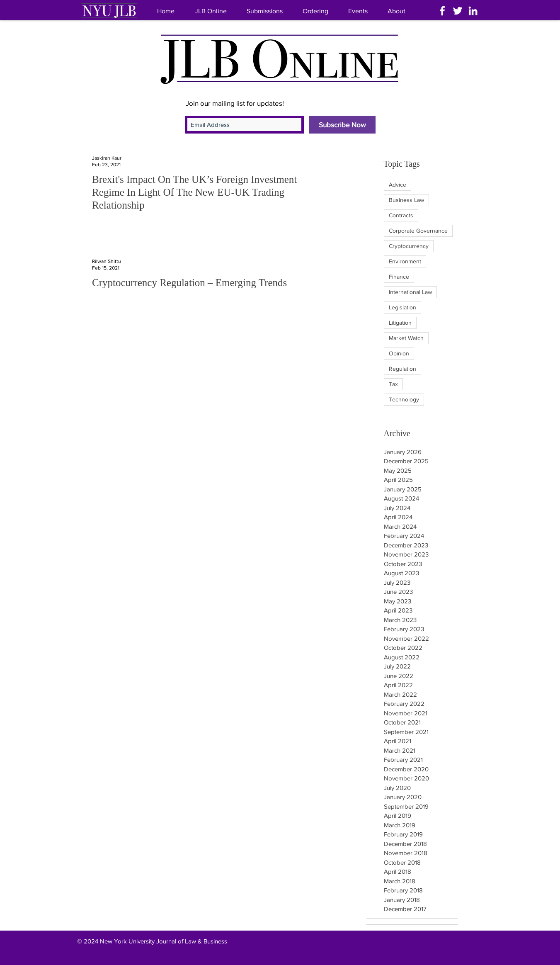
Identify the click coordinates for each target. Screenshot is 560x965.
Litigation (400, 323)
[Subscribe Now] (342, 125)
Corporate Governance (418, 231)
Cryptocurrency (409, 246)
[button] (396, 11)
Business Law (406, 200)
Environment (405, 261)
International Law (410, 292)
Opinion (399, 353)
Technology (404, 399)
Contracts (401, 215)
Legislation (402, 307)
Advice (398, 185)
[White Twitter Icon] (458, 11)
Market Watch (406, 338)
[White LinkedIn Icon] (473, 11)
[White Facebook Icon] (442, 11)
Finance (399, 277)
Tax (393, 384)
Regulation (402, 369)
